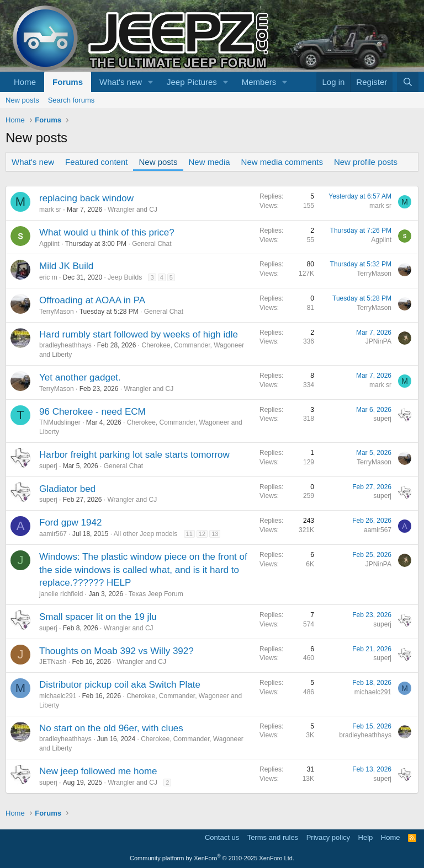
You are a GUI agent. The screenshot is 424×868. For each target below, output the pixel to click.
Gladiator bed (67, 489)
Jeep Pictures (192, 82)
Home (25, 82)
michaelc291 (58, 696)
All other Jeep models (145, 534)
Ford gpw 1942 (70, 523)
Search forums (71, 100)
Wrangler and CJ (132, 210)
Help (366, 837)
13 (215, 534)
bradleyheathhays (65, 345)
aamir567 (53, 534)
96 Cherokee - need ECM (92, 412)
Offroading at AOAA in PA (92, 300)
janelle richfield (61, 594)
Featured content (96, 162)
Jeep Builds (125, 277)
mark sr (50, 210)
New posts (22, 100)
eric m (48, 277)
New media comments (282, 162)
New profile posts (366, 162)
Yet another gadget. (80, 377)
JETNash (53, 662)
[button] (151, 82)
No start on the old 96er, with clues (111, 728)
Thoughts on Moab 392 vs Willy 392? (116, 651)
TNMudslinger (60, 422)
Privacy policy (328, 837)
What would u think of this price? (107, 232)
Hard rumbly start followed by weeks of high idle (139, 334)
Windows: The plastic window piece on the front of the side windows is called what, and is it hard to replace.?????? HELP (143, 570)
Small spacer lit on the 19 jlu (98, 617)
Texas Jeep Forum (156, 594)
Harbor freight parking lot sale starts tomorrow (134, 455)
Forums (68, 82)
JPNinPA (378, 341)
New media (210, 162)
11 (189, 534)
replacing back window (86, 198)
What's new (121, 82)
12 (202, 534)
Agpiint (49, 244)
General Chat (152, 244)
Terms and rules (273, 837)
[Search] (408, 82)
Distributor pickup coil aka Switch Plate (120, 685)
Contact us (222, 837)
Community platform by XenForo (212, 858)
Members (259, 82)
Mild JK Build (66, 266)
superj (382, 419)
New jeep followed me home (98, 771)
